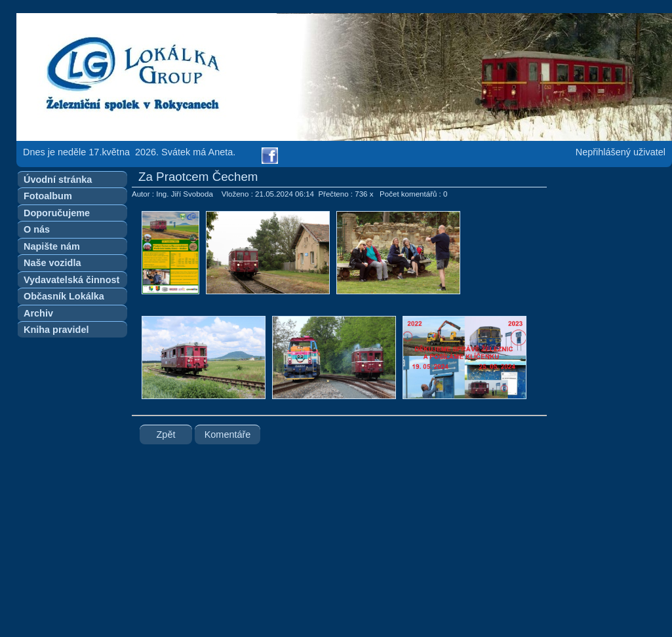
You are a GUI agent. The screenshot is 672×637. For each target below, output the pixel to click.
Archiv (38, 313)
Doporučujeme (57, 213)
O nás (37, 229)
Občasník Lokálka (64, 296)
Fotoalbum (48, 196)
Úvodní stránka (58, 180)
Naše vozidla (52, 263)
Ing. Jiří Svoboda (185, 194)
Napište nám (52, 246)
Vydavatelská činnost (71, 280)
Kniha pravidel (56, 330)
